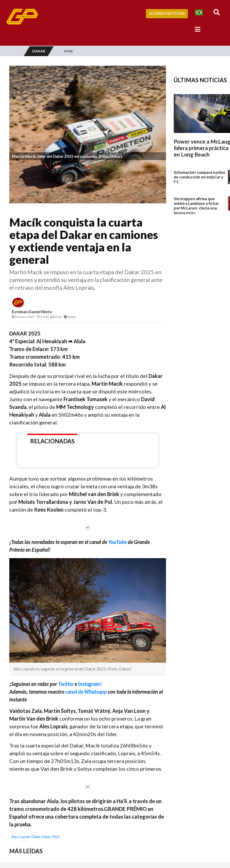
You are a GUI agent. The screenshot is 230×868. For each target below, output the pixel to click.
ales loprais (21, 837)
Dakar (36, 837)
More (69, 51)
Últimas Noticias (167, 13)
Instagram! (90, 684)
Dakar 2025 (51, 837)
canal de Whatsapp (86, 692)
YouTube (117, 542)
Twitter (66, 684)
